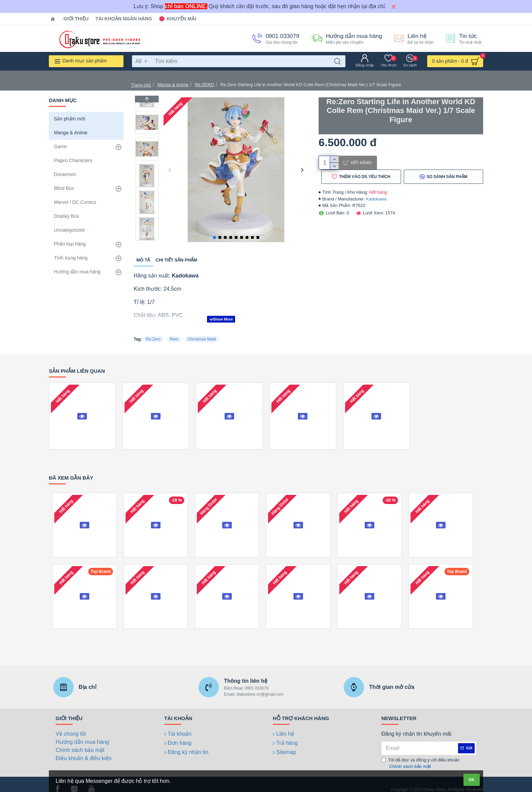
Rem (174, 331)
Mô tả (143, 260)
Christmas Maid (202, 331)
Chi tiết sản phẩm (177, 260)
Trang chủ (141, 85)
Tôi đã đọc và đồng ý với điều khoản (420, 755)
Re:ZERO (204, 85)
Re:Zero (153, 331)
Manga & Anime (173, 85)
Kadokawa (376, 202)
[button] (169, 170)
